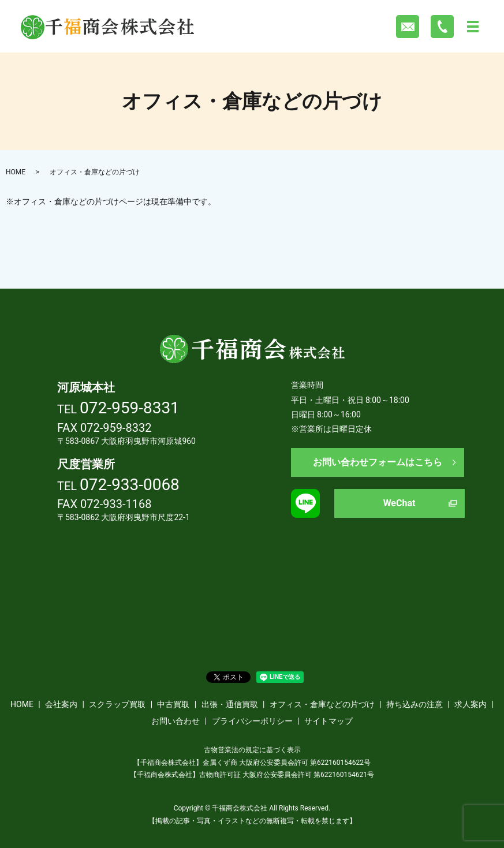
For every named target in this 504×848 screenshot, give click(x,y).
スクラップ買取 (117, 704)
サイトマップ (328, 721)
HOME (16, 172)
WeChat (400, 503)
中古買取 (173, 704)
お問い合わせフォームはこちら (378, 462)
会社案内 (61, 704)
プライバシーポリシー (252, 721)
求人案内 (471, 704)
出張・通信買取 (230, 704)
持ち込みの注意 (415, 704)
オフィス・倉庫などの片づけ (322, 704)
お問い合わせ (176, 721)
